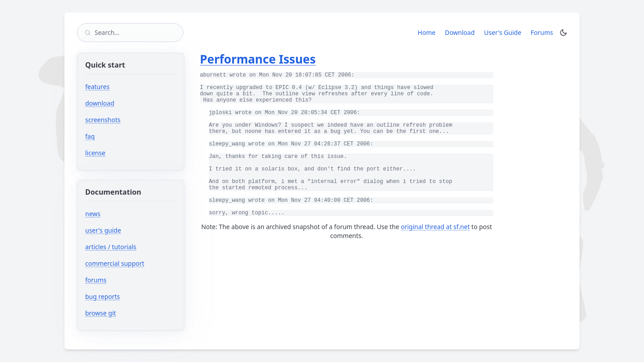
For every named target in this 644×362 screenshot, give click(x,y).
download (100, 103)
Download (460, 32)
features (97, 87)
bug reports (129, 296)
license (95, 153)
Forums (544, 32)
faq (90, 136)
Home (427, 32)
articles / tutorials (111, 247)
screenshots (103, 120)
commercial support (115, 263)
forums (123, 280)
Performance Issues (258, 59)
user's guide (103, 230)
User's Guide (502, 32)
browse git (128, 313)
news (93, 214)
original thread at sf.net (435, 227)
